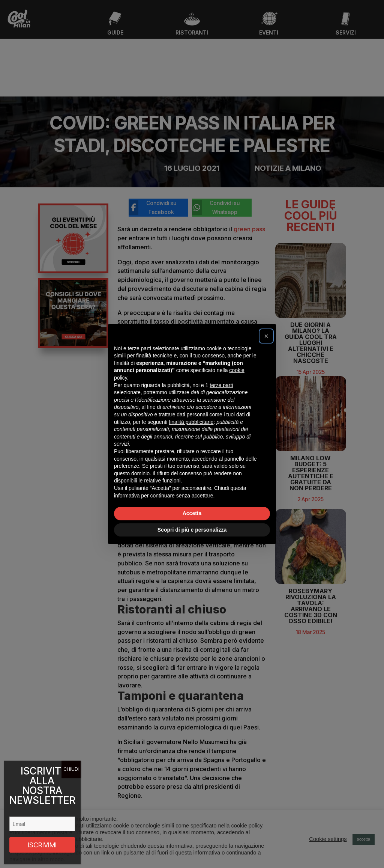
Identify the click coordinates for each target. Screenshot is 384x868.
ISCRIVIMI (42, 845)
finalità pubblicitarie (191, 422)
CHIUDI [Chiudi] (71, 769)
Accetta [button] (192, 513)
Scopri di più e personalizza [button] (192, 530)
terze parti (221, 385)
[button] (266, 336)
